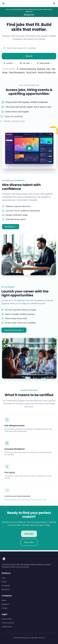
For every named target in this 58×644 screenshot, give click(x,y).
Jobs (4, 578)
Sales (48, 69)
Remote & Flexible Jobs (47, 72)
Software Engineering (28, 69)
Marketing (41, 69)
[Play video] (30, 148)
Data (54, 69)
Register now (29, 15)
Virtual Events (31, 72)
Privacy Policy (7, 619)
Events (4, 582)
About (4, 600)
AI (18, 69)
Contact (5, 608)
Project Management (17, 72)
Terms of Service (8, 623)
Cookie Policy (7, 627)
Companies (6, 586)
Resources (6, 589)
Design (5, 72)
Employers (5, 604)
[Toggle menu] (54, 3)
